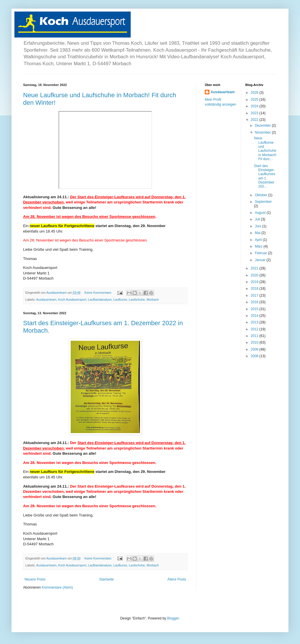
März (259, 246)
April (259, 240)
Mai (258, 233)
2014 (255, 316)
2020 (255, 275)
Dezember (263, 126)
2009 (255, 349)
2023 (255, 113)
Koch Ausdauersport (72, 299)
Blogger (173, 618)
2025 (255, 100)
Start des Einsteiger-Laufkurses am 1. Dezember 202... (265, 176)
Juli (258, 219)
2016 (255, 302)
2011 (255, 336)
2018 (255, 289)
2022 (255, 120)
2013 (255, 322)
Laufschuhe (137, 299)
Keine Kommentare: (99, 293)
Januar (260, 260)
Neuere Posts (35, 579)
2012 (255, 329)
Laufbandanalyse (100, 299)
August (261, 213)
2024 (255, 106)
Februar (261, 253)
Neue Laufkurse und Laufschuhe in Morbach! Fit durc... (265, 149)
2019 (255, 282)
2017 (255, 295)
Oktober (261, 195)
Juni (258, 226)
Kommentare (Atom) (57, 587)
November (263, 132)
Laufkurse (120, 299)
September (263, 202)
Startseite (107, 579)
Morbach (153, 299)
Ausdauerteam (46, 299)
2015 (255, 309)
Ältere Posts (177, 579)
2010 (255, 342)
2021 (255, 268)
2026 (255, 93)
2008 (255, 356)
